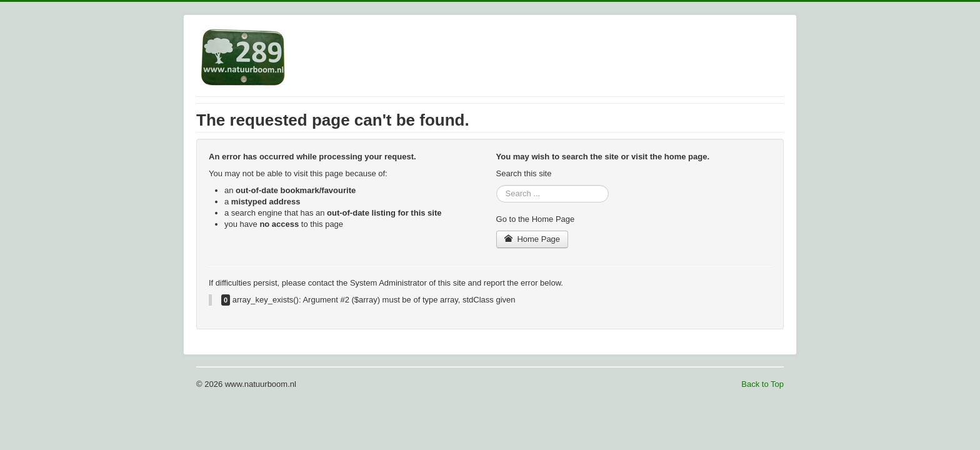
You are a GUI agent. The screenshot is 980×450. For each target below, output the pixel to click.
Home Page (532, 239)
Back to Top (762, 384)
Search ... (497, 185)
